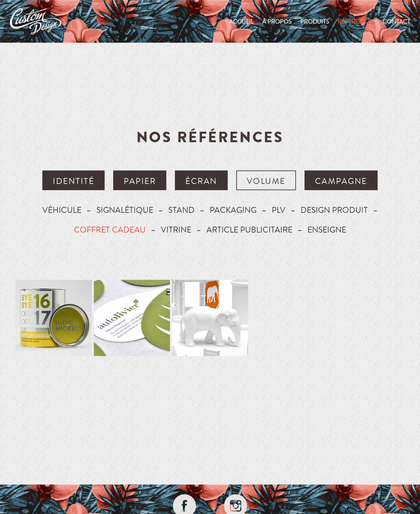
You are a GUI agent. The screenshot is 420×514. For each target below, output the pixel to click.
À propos (277, 21)
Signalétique (125, 210)
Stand (181, 210)
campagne (341, 181)
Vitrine (176, 229)
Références (356, 21)
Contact (396, 21)
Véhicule (62, 210)
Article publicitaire (249, 229)
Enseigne (327, 229)
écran (201, 181)
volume (266, 181)
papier (140, 181)
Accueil (241, 21)
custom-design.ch (36, 21)
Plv (279, 210)
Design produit (334, 210)
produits (315, 21)
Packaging (233, 210)
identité (73, 181)
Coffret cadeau (110, 229)
